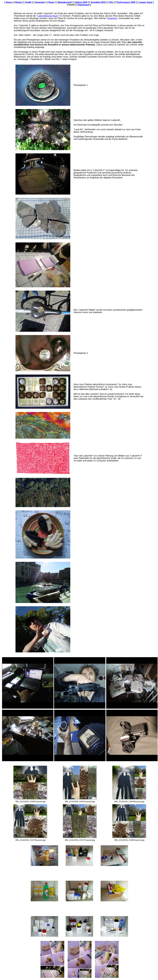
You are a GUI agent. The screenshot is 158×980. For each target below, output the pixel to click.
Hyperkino (112, 18)
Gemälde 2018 (98, 2)
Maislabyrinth (65, 2)
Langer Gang (145, 2)
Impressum (84, 5)
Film (111, 2)
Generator (40, 2)
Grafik (28, 2)
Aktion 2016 (81, 2)
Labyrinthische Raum (48, 16)
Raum (51, 2)
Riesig (18, 2)
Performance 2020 (126, 2)
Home (9, 2)
